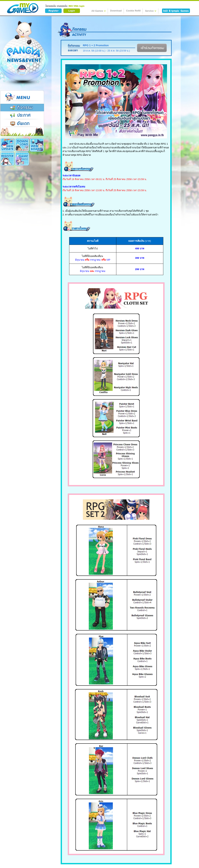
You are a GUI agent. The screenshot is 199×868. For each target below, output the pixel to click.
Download (116, 11)
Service (151, 11)
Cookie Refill (133, 11)
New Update (7, 145)
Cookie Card (22, 159)
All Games (99, 11)
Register (37, 145)
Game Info (7, 159)
